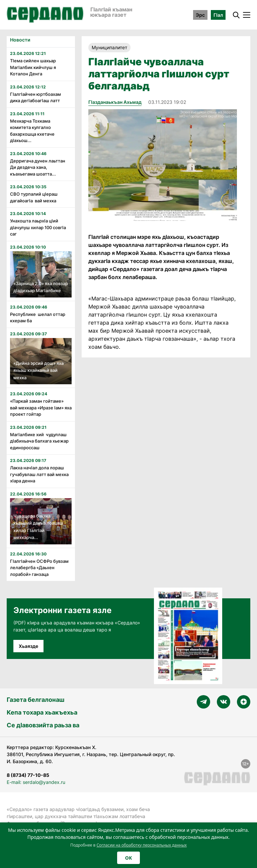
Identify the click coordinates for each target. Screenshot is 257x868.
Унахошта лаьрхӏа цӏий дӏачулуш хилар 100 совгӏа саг (38, 227)
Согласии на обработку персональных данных (142, 845)
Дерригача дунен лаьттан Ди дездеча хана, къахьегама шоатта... (38, 167)
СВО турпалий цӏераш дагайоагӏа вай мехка (34, 197)
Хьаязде (28, 646)
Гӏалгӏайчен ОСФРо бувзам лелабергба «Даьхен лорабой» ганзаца (39, 568)
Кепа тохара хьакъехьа (42, 712)
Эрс (200, 15)
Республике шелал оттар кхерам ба (38, 318)
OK (128, 858)
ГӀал (218, 15)
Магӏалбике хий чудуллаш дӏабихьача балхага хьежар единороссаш (39, 441)
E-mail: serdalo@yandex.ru (36, 782)
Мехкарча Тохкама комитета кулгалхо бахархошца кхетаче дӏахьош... (32, 131)
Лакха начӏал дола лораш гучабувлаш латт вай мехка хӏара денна (39, 474)
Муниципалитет (109, 47)
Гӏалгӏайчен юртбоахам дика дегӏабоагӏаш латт (35, 97)
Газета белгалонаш (35, 700)
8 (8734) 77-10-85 (28, 775)
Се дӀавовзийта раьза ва (43, 725)
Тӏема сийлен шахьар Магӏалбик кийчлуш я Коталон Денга (33, 67)
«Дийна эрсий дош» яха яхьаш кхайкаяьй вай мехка (38, 370)
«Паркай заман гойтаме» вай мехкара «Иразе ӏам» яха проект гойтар (41, 408)
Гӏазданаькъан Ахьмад (115, 102)
